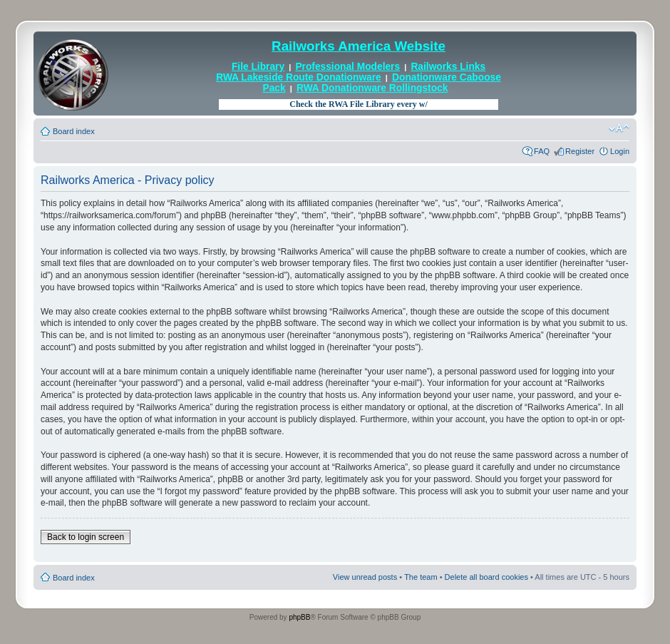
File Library (258, 67)
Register (580, 151)
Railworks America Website (359, 46)
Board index (74, 131)
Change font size (619, 128)
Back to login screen (86, 537)
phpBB (299, 617)
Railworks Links (448, 67)
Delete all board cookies (486, 577)
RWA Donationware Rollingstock (372, 88)
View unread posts (365, 577)
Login (620, 151)
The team (421, 577)
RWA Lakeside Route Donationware (299, 77)
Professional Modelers (347, 67)
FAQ (542, 151)
